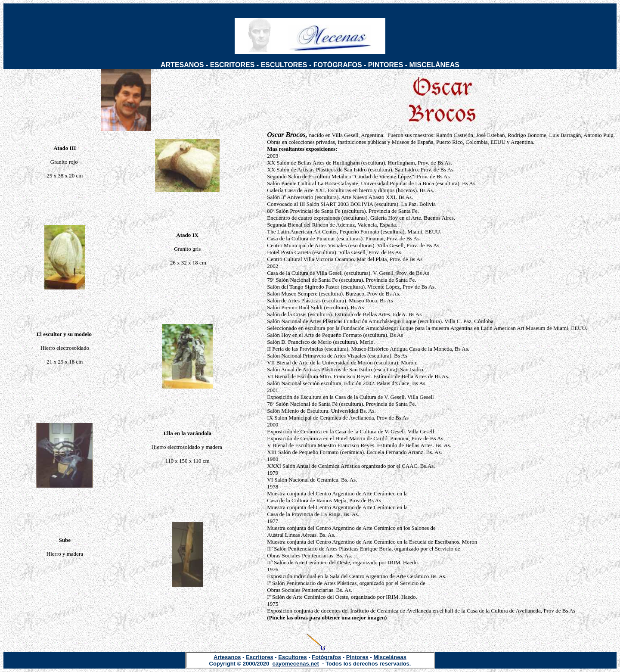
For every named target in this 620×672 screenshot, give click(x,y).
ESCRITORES (232, 65)
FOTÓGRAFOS (338, 65)
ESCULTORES (284, 65)
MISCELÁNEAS (434, 65)
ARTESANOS (182, 65)
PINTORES (386, 65)
